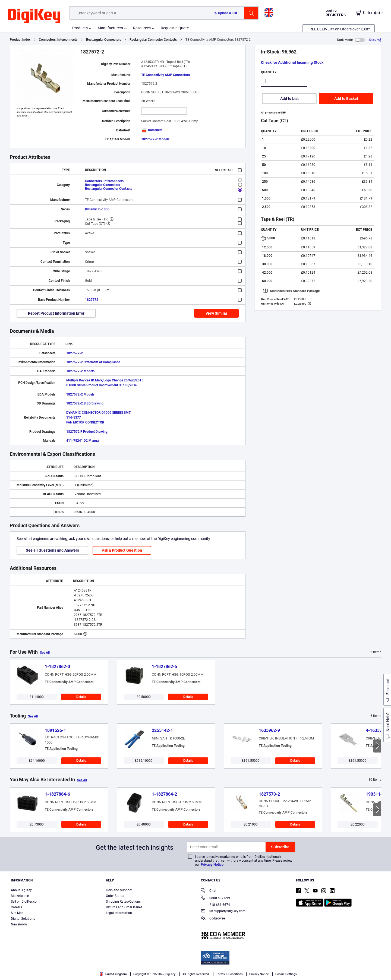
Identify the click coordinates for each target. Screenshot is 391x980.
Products (80, 28)
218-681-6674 (215, 905)
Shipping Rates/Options (123, 902)
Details (81, 697)
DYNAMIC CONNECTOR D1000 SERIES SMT (98, 413)
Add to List (289, 99)
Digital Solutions (23, 919)
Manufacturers (110, 28)
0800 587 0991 (216, 898)
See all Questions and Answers (52, 550)
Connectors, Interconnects (58, 40)
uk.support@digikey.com (223, 911)
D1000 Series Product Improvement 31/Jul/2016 (102, 385)
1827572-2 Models (155, 139)
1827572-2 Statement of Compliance (93, 362)
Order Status (115, 896)
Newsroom (19, 924)
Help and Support (119, 890)
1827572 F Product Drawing (87, 432)
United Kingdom (113, 974)
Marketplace (20, 896)
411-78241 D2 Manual (83, 441)
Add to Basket (346, 99)
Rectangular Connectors (104, 40)
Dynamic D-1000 (97, 209)
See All (45, 653)
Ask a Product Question (122, 550)
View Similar (216, 313)
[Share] (375, 40)
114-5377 (74, 418)
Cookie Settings (286, 974)
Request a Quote (175, 28)
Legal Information (119, 913)
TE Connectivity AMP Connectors (165, 75)
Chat (209, 891)
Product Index (20, 40)
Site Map (17, 913)
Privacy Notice (212, 864)
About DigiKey (21, 890)
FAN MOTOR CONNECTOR (85, 422)
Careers (16, 907)
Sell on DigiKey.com (25, 902)
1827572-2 (75, 353)
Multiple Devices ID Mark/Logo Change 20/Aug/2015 (105, 380)
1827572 (92, 300)
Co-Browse (213, 919)
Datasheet (152, 130)
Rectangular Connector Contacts (153, 40)
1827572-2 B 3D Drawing (85, 403)
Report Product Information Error (56, 313)
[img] (34, 16)
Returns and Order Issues (124, 907)
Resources (142, 28)
